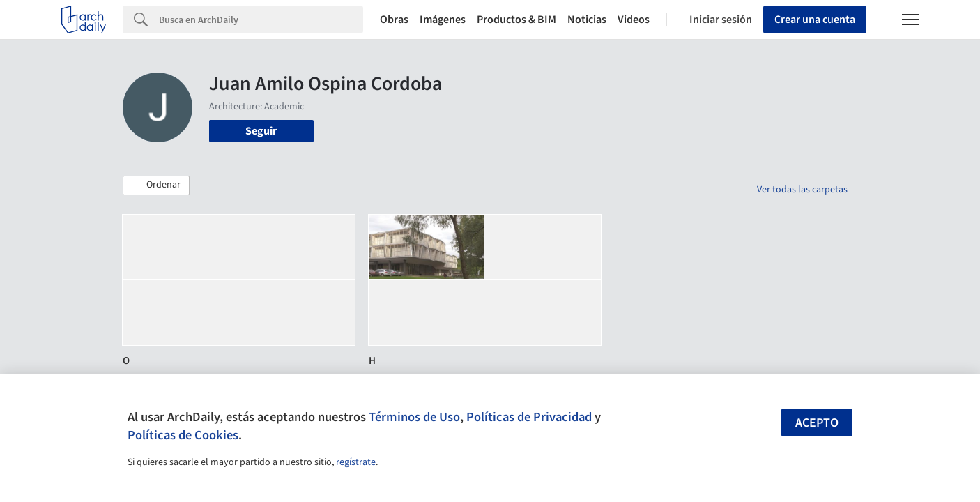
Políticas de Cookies (183, 435)
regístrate (356, 462)
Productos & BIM (516, 20)
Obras (394, 20)
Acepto (817, 423)
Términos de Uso (414, 417)
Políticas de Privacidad (529, 417)
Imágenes (443, 20)
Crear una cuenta (815, 20)
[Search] (261, 20)
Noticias (587, 20)
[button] (156, 185)
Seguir (261, 131)
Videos (634, 20)
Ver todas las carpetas (802, 190)
